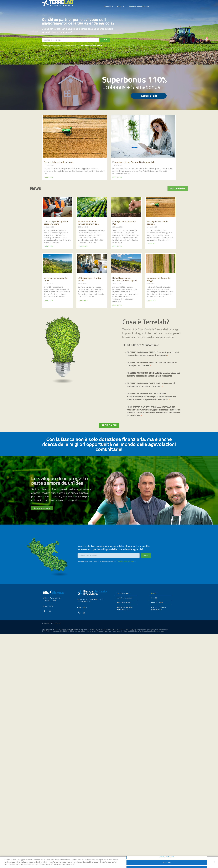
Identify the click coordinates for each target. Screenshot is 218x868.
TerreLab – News (157, 603)
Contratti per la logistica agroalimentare (56, 223)
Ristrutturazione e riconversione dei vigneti (124, 279)
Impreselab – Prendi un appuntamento (125, 608)
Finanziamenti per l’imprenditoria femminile (134, 162)
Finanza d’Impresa (123, 593)
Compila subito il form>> (94, 46)
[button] (109, 425)
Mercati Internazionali (125, 598)
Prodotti (108, 7)
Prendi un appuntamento (139, 7)
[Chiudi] (214, 862)
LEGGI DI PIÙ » (48, 177)
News (121, 7)
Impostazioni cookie (167, 857)
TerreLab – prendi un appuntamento (158, 608)
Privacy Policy (48, 606)
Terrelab (154, 593)
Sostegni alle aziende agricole (59, 162)
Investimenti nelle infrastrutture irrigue (88, 223)
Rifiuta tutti (167, 862)
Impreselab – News (124, 603)
